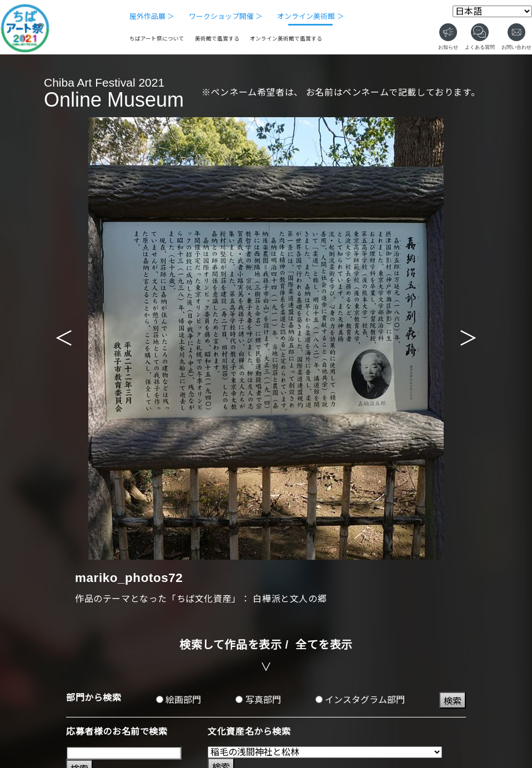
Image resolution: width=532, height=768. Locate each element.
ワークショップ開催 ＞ (226, 16)
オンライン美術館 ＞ (311, 16)
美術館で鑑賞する (217, 39)
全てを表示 (324, 645)
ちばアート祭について (157, 39)
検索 (453, 701)
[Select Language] (492, 11)
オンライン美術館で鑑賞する (286, 39)
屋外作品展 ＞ (152, 16)
